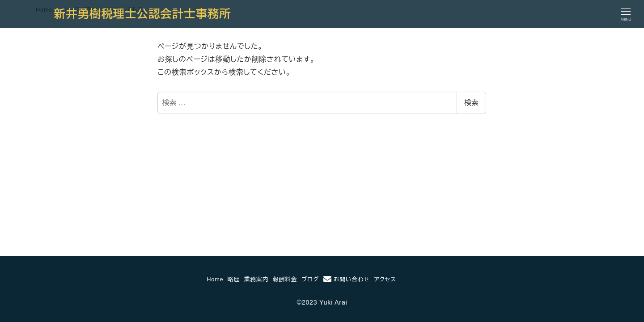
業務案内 (256, 279)
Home (215, 279)
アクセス (385, 279)
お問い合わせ (347, 279)
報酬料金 (285, 279)
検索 (471, 103)
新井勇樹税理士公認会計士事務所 (143, 14)
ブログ (310, 279)
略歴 (234, 279)
